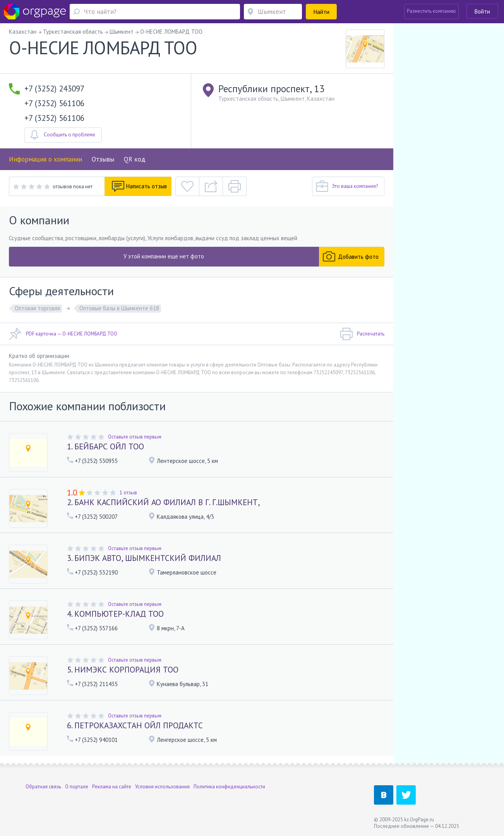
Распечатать (362, 334)
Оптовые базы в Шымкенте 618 (119, 308)
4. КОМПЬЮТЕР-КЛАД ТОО (115, 614)
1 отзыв (128, 493)
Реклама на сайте (112, 787)
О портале (77, 787)
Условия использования (162, 787)
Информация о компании (45, 159)
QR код (135, 159)
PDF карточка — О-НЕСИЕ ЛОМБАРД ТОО (63, 334)
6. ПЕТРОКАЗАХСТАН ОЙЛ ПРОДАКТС (135, 725)
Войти (482, 11)
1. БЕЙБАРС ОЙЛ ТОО (105, 446)
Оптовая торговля (37, 308)
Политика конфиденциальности (229, 787)
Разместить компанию (431, 11)
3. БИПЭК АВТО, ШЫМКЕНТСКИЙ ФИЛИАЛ (144, 558)
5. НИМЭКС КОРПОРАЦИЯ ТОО (123, 670)
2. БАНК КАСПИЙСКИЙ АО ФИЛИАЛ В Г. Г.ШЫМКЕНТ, (164, 502)
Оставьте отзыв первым (135, 437)
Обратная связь (43, 787)
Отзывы (103, 159)
